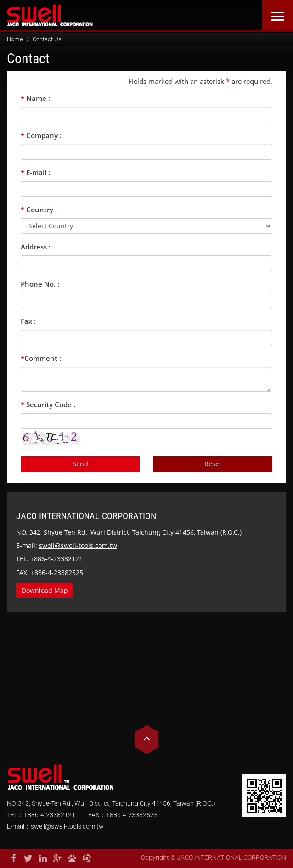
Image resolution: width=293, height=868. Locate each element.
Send (80, 464)
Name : (35, 98)
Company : (41, 135)
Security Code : (48, 404)
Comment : (41, 358)
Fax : (28, 321)
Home (15, 39)
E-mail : (35, 172)
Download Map (45, 590)
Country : (39, 210)
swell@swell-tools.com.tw (78, 545)
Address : (36, 247)
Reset (213, 464)
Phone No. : (40, 284)
